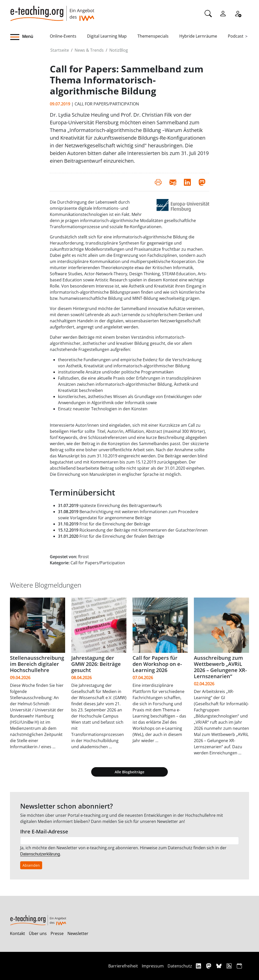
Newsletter (78, 933)
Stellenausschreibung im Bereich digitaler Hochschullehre (37, 664)
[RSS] (230, 966)
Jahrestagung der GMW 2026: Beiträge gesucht (96, 664)
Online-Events (63, 36)
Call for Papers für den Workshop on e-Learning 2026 (157, 664)
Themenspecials (153, 36)
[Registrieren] (238, 13)
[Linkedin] (199, 966)
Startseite (60, 50)
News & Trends (89, 50)
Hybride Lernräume (198, 36)
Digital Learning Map (107, 36)
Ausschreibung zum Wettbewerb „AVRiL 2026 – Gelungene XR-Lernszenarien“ (220, 667)
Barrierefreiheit (123, 966)
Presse (57, 933)
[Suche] (208, 13)
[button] (30, 37)
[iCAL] (239, 966)
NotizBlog (119, 50)
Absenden (31, 865)
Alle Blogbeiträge (129, 772)
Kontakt (17, 933)
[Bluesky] (220, 966)
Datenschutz (180, 966)
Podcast (236, 36)
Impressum (153, 966)
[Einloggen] (223, 13)
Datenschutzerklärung (40, 854)
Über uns (38, 933)
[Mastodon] (209, 966)
